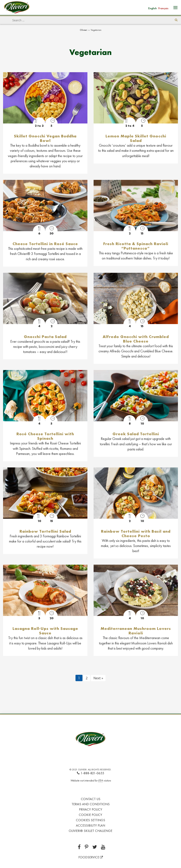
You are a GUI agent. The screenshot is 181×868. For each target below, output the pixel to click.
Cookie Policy (90, 815)
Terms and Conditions (91, 804)
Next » (98, 678)
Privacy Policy (91, 809)
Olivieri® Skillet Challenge (90, 831)
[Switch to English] (153, 8)
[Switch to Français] (163, 8)
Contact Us (91, 799)
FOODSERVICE (91, 857)
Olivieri (84, 30)
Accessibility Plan (90, 825)
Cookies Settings (90, 820)
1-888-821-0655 (90, 773)
